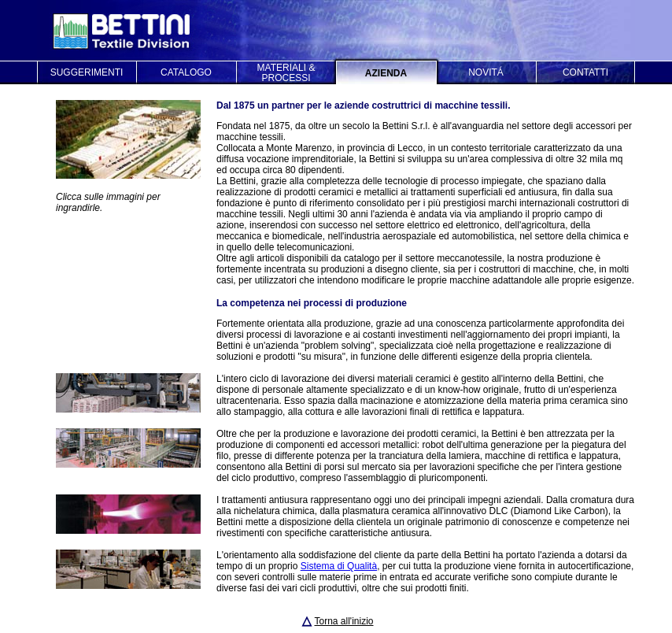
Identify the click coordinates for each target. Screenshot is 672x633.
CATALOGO (186, 72)
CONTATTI (585, 72)
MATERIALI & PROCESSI (286, 73)
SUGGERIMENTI (87, 72)
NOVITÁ (486, 72)
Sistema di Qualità (339, 566)
